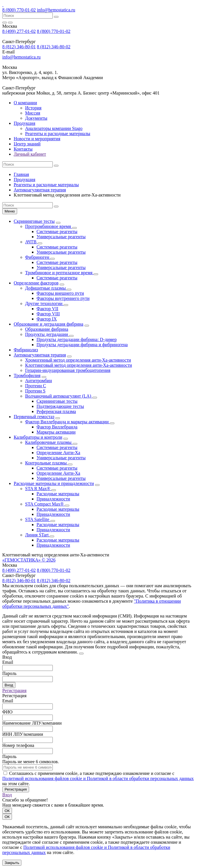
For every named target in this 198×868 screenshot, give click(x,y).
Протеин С (36, 386)
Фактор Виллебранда (57, 427)
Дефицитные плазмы (46, 288)
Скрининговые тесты (34, 221)
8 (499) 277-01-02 (19, 31)
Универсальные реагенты (61, 237)
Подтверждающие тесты (60, 406)
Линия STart (37, 535)
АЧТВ (31, 242)
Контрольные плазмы (47, 463)
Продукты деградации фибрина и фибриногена (82, 345)
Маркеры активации (56, 432)
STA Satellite (38, 519)
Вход (9, 685)
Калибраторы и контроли (38, 437)
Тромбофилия (27, 375)
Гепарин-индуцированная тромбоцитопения (68, 370)
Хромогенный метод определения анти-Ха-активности (78, 360)
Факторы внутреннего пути (63, 298)
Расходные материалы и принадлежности (54, 483)
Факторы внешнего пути (60, 293)
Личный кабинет (30, 154)
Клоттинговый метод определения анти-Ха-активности (78, 365)
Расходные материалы (58, 494)
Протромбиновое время (49, 226)
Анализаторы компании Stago (54, 128)
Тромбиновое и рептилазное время (59, 273)
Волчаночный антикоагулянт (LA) (59, 396)
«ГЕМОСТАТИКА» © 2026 (29, 560)
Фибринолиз (26, 350)
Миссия (33, 113)
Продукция (25, 123)
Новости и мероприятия (37, 139)
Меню (10, 211)
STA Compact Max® (45, 504)
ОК (7, 811)
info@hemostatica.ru (56, 10)
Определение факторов (36, 283)
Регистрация (14, 690)
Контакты (23, 149)
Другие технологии (44, 303)
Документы (36, 118)
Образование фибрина (47, 329)
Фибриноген (38, 257)
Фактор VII (47, 309)
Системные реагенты (57, 231)
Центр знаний (27, 144)
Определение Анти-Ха (58, 453)
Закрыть (12, 863)
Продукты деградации (47, 334)
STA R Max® (38, 489)
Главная (21, 174)
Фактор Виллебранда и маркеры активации (67, 422)
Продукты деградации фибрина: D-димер (77, 339)
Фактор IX (47, 319)
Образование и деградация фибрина (49, 324)
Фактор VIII (48, 314)
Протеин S (35, 391)
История (33, 108)
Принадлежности (53, 499)
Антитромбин (39, 381)
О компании (25, 103)
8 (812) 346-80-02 (53, 47)
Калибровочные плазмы (49, 442)
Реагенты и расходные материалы (58, 134)
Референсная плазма (56, 411)
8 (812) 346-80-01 (19, 47)
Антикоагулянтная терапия (40, 190)
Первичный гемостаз (34, 417)
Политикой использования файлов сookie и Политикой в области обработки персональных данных (98, 778)
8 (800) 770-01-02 (19, 10)
